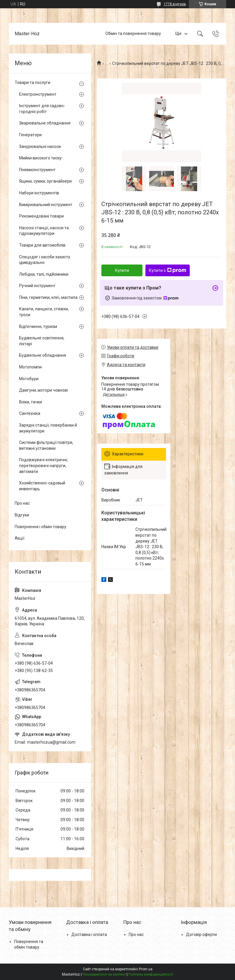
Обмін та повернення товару (133, 33)
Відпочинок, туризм (38, 326)
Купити (122, 270)
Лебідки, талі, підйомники (44, 274)
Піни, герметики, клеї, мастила (48, 297)
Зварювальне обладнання (45, 123)
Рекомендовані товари (41, 216)
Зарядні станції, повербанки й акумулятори (48, 428)
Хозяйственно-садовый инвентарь (42, 486)
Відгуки (22, 515)
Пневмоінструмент (37, 170)
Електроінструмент (38, 94)
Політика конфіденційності (151, 974)
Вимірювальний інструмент (46, 205)
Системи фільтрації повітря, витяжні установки (46, 445)
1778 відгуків (175, 4)
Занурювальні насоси (40, 147)
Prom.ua (146, 969)
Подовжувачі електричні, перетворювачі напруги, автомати (43, 465)
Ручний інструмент (37, 286)
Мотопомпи (30, 367)
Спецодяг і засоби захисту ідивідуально (45, 260)
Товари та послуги (32, 82)
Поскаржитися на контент (104, 974)
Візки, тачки (31, 402)
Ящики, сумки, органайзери (45, 181)
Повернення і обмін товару (41, 527)
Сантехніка (30, 413)
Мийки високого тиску (40, 158)
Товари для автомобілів (42, 245)
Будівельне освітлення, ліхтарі (42, 341)
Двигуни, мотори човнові (43, 390)
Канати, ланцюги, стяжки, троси (44, 312)
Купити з (168, 270)
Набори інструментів (39, 193)
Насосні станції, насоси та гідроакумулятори (44, 231)
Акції (20, 538)
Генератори (30, 135)
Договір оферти (201, 934)
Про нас (22, 503)
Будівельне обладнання (43, 355)
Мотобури (29, 379)
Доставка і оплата (89, 934)
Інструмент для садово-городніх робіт (42, 109)
